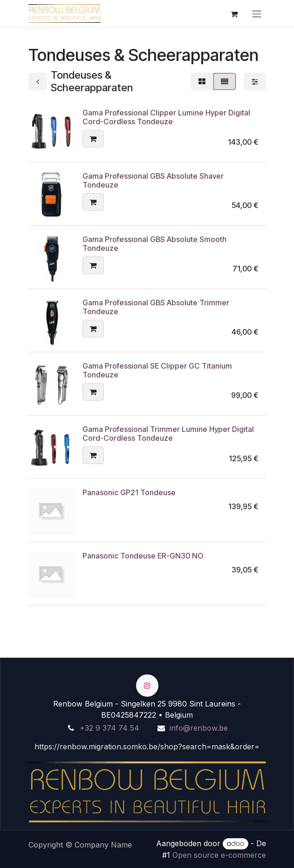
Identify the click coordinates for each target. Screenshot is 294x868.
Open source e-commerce (219, 855)
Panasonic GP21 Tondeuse (129, 492)
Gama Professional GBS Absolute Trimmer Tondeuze (156, 307)
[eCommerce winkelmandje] (234, 13)
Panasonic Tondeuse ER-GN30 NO (143, 556)
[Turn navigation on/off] (257, 13)
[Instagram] (147, 686)
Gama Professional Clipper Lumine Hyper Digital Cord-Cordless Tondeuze (166, 117)
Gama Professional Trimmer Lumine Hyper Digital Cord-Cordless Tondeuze (168, 434)
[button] (93, 139)
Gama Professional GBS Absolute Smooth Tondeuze (154, 244)
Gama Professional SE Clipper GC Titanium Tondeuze (157, 370)
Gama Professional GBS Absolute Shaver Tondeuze (153, 180)
